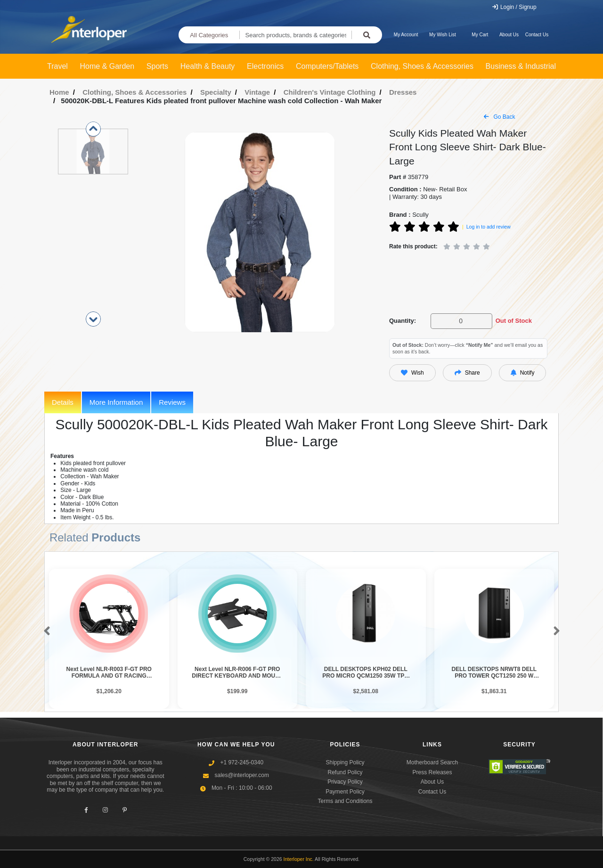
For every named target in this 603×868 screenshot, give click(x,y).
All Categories (209, 35)
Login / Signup (514, 7)
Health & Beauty (208, 66)
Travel (57, 66)
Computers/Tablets (327, 66)
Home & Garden (107, 66)
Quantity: (403, 321)
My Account (406, 35)
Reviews (172, 402)
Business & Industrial (521, 66)
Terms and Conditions (345, 801)
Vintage (257, 92)
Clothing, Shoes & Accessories (422, 66)
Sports (157, 66)
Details (63, 402)
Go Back (499, 117)
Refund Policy (345, 772)
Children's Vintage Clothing (330, 92)
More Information (116, 402)
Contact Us (537, 35)
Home (59, 92)
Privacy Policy (345, 782)
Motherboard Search (432, 762)
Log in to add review (489, 227)
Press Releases (432, 772)
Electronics (265, 66)
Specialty (216, 92)
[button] (45, 631)
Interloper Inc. (299, 859)
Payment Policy (345, 792)
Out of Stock (514, 321)
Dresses (403, 92)
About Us (509, 35)
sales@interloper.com (242, 775)
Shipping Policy (345, 762)
